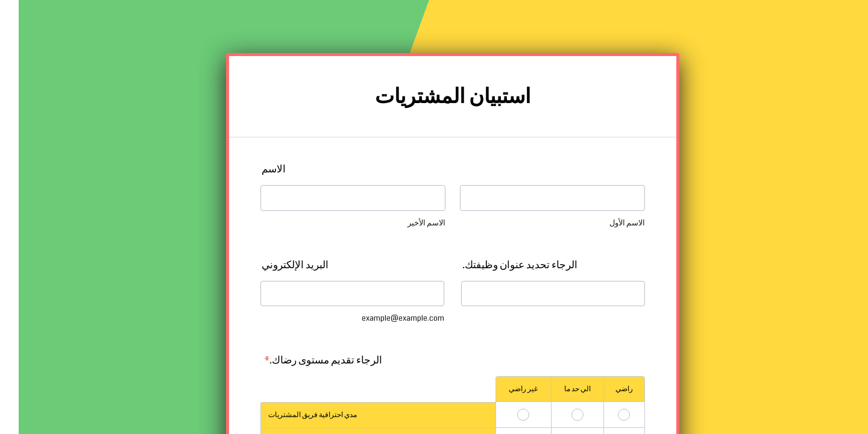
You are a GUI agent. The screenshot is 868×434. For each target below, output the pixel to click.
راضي (605, 389)
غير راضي (505, 389)
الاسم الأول (609, 223)
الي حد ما (559, 389)
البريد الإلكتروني (276, 265)
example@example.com (384, 318)
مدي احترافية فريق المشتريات (294, 415)
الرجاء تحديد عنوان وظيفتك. (501, 265)
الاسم (255, 169)
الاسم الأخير (408, 223)
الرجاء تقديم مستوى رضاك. (304, 360)
